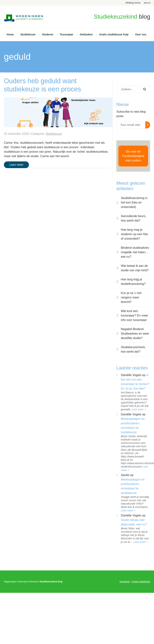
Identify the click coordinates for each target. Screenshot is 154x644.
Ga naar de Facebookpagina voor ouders (133, 156)
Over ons (141, 34)
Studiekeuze (28, 34)
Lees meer (17, 165)
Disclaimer (125, 582)
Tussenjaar (67, 34)
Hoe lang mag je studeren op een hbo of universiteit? (134, 234)
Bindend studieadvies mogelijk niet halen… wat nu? (135, 252)
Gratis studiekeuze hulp (114, 34)
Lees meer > (139, 409)
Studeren (48, 34)
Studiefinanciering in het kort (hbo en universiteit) (134, 202)
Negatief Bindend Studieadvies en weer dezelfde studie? (135, 334)
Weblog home (133, 3)
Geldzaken (86, 34)
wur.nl (147, 3)
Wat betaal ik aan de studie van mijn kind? (135, 268)
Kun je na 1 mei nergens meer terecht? (131, 297)
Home (10, 34)
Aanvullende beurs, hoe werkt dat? (133, 218)
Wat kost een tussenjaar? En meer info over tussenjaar (135, 315)
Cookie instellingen (141, 582)
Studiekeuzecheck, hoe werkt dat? (133, 349)
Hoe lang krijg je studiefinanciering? (133, 282)
